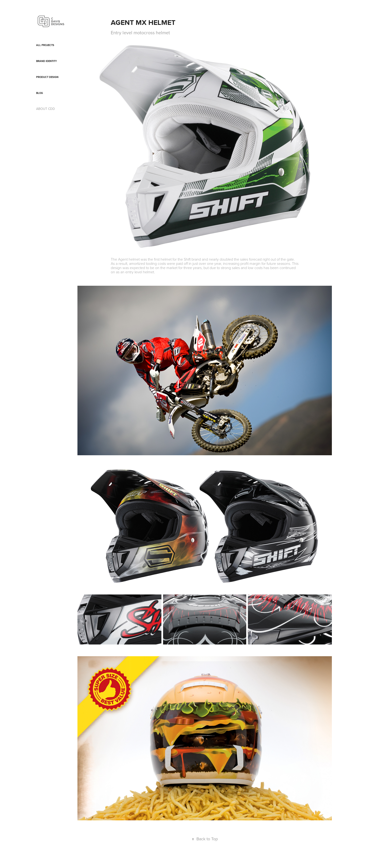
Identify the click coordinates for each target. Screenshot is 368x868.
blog (40, 93)
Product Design (47, 77)
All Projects (45, 45)
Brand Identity (46, 61)
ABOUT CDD (46, 109)
